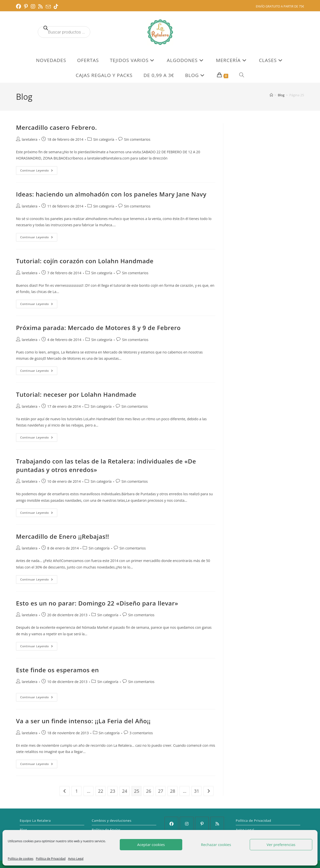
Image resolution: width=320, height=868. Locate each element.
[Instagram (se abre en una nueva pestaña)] (33, 6)
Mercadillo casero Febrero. (56, 127)
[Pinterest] (202, 824)
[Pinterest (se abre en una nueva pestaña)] (26, 6)
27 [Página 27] (161, 791)
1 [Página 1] (76, 791)
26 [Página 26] (149, 791)
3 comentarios (141, 733)
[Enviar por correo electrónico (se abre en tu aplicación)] (48, 7)
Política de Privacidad (51, 859)
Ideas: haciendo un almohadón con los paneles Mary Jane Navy (111, 194)
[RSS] (217, 824)
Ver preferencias (281, 844)
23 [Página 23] (113, 791)
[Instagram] (187, 824)
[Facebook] (171, 824)
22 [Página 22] (101, 791)
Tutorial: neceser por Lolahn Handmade (76, 394)
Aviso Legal (76, 859)
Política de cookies (21, 859)
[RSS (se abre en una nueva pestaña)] (40, 6)
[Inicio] (271, 95)
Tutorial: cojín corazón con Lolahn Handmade (85, 261)
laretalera (30, 139)
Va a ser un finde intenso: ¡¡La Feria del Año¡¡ (83, 721)
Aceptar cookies (151, 844)
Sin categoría (104, 139)
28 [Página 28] (173, 791)
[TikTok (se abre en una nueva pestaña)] (56, 6)
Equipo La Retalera (35, 820)
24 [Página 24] (125, 791)
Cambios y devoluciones (112, 820)
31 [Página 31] (197, 791)
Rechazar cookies (216, 844)
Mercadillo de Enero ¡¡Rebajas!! (62, 536)
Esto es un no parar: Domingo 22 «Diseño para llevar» (97, 603)
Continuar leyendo (39, 171)
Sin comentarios (137, 139)
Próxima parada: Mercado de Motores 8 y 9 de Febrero (98, 328)
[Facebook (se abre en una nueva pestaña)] (19, 6)
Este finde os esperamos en (57, 670)
